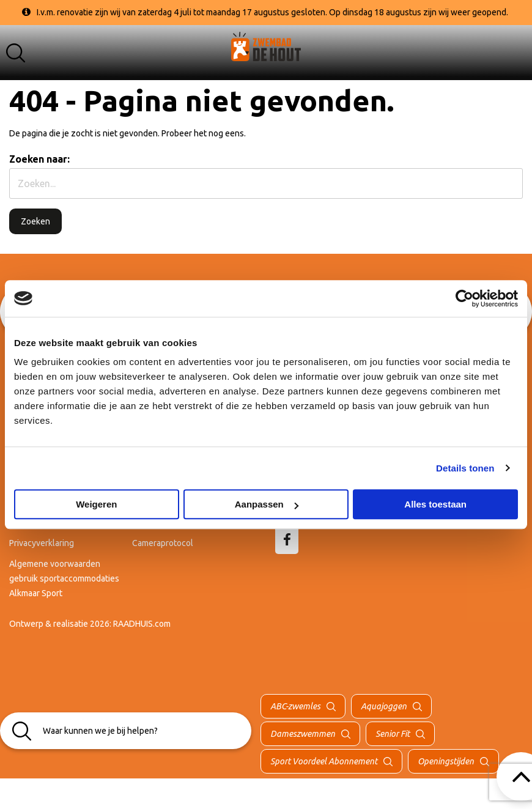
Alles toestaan (435, 504)
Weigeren (96, 504)
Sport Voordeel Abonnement (324, 761)
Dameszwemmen (303, 734)
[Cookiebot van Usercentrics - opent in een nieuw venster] (464, 298)
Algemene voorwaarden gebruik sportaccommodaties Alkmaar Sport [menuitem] (64, 578)
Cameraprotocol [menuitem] (163, 543)
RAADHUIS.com (142, 624)
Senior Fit (393, 734)
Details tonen (465, 468)
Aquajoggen (384, 706)
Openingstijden (446, 761)
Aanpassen (267, 504)
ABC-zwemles (295, 706)
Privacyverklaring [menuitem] (42, 543)
